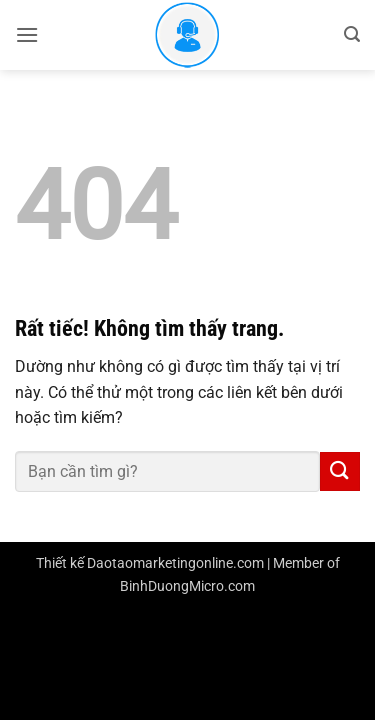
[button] (27, 34)
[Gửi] (340, 471)
